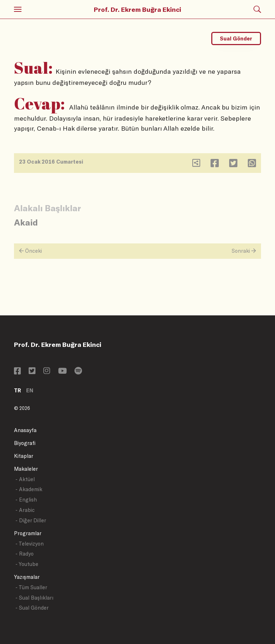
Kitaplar (24, 456)
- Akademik (29, 489)
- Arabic (25, 510)
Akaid (26, 222)
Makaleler (26, 469)
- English (26, 500)
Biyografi (25, 443)
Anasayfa (25, 430)
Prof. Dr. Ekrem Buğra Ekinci (137, 9)
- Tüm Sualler (31, 587)
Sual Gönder (236, 38)
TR (18, 390)
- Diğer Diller (31, 520)
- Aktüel (25, 479)
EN (30, 390)
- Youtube (27, 564)
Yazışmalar (27, 577)
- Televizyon (30, 544)
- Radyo (25, 554)
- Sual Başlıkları (34, 598)
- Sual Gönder (32, 608)
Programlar (28, 533)
